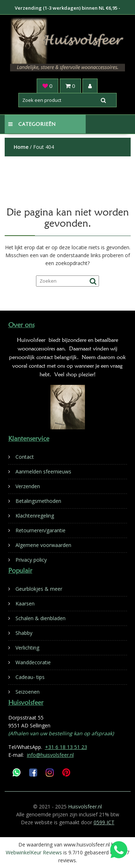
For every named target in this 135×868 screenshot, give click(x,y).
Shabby (24, 633)
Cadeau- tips (30, 677)
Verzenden (28, 486)
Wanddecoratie (33, 662)
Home (21, 147)
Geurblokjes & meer (39, 589)
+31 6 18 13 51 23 (66, 747)
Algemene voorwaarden (43, 545)
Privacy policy (31, 560)
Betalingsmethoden (38, 501)
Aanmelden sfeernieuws (43, 471)
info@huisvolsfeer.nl (50, 755)
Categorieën (32, 124)
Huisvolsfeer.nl (85, 806)
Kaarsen (25, 603)
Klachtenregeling (35, 516)
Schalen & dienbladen (40, 618)
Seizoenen (28, 692)
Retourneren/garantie (40, 530)
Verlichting (27, 648)
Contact (25, 457)
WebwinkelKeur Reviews (34, 852)
